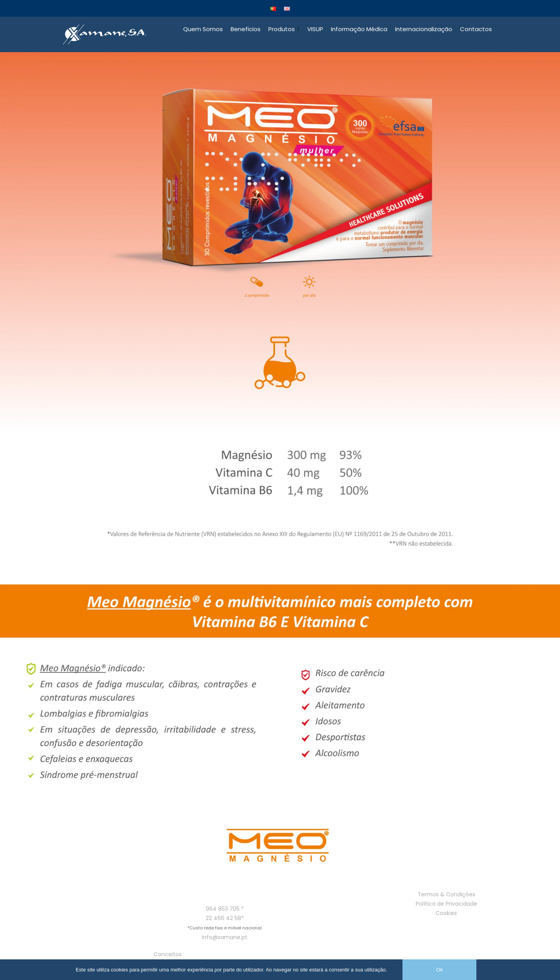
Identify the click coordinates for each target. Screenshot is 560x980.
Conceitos (168, 955)
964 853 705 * (225, 910)
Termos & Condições (446, 895)
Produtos (282, 30)
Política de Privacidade (446, 904)
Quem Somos (203, 30)
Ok (440, 970)
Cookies (446, 914)
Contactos (476, 30)
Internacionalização (424, 30)
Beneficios (246, 30)
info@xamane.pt (225, 938)
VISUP (315, 30)
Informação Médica (359, 30)
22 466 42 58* (225, 919)
